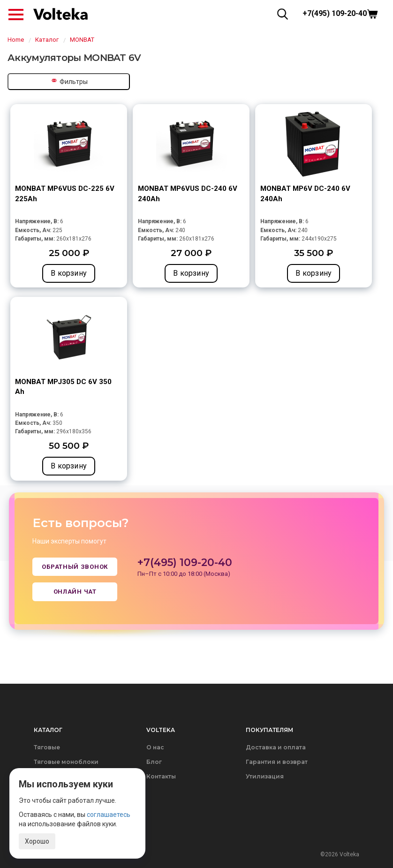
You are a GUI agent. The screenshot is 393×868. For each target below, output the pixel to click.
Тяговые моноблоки (66, 762)
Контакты (161, 776)
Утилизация (265, 776)
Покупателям (269, 730)
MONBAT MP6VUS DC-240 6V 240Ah (188, 193)
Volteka (161, 730)
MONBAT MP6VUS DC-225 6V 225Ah (65, 193)
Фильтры (69, 81)
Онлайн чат (75, 592)
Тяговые (47, 747)
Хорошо (37, 841)
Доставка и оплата (276, 747)
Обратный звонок (75, 567)
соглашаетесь (109, 815)
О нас (155, 747)
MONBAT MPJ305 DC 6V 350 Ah (63, 387)
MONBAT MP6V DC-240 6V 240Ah (305, 193)
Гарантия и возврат (277, 762)
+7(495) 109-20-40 (335, 13)
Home (16, 40)
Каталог (47, 40)
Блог (154, 762)
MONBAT (82, 40)
